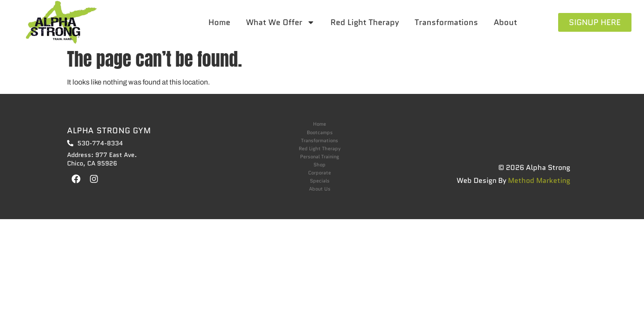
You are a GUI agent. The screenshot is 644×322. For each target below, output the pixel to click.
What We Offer (280, 22)
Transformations (446, 22)
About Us (320, 189)
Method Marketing (539, 180)
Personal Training (320, 157)
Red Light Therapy (365, 22)
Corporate (320, 173)
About (505, 22)
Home (219, 22)
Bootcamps (320, 133)
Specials (320, 181)
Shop (320, 165)
